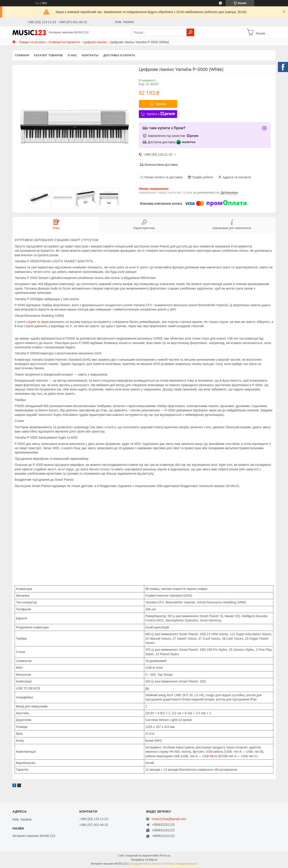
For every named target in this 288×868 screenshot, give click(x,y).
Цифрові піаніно (95, 42)
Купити (161, 104)
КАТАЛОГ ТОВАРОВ (48, 55)
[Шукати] (190, 32)
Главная (22, 55)
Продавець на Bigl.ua (144, 860)
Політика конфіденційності (181, 864)
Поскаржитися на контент (146, 864)
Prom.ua (165, 856)
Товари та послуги (32, 42)
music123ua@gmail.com (169, 819)
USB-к (210, 752)
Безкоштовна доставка (161, 165)
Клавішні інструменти (64, 42)
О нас (72, 55)
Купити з (161, 114)
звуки (45, 322)
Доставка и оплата (119, 55)
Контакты (90, 55)
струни (31, 322)
